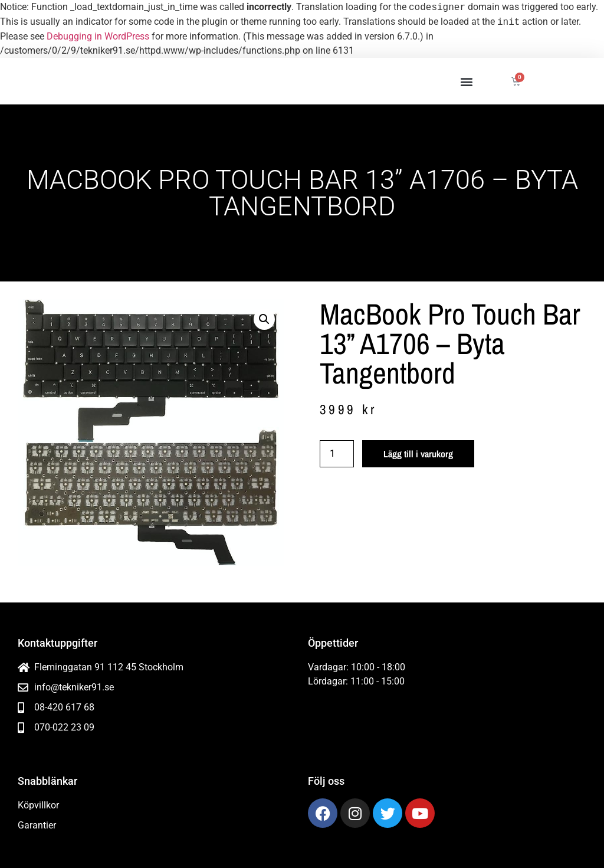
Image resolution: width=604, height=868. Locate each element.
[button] (466, 81)
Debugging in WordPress (98, 36)
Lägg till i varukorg (418, 454)
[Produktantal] (337, 454)
